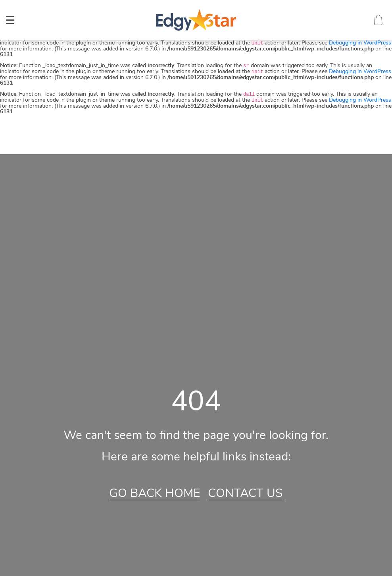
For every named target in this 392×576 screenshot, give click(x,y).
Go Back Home (155, 493)
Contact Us (245, 493)
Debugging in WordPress (360, 43)
